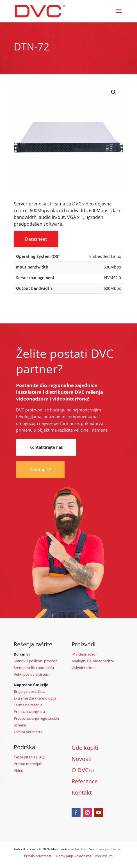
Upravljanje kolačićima (74, 856)
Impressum (104, 856)
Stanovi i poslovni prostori (36, 661)
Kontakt (82, 792)
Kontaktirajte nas (46, 447)
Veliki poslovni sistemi (32, 674)
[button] (114, 92)
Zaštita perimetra (28, 732)
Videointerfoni (84, 668)
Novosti (82, 759)
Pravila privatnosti (38, 856)
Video (19, 770)
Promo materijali (28, 764)
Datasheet (36, 239)
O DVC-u (83, 770)
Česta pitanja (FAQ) (30, 757)
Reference (85, 781)
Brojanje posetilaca (29, 691)
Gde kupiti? (40, 470)
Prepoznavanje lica (29, 712)
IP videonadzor (84, 654)
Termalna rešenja (28, 705)
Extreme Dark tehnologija (35, 698)
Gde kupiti (85, 748)
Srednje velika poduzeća (34, 668)
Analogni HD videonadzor (93, 661)
